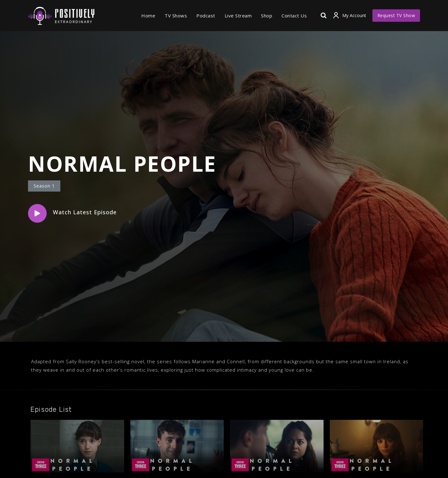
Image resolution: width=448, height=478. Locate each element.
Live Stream (238, 16)
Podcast (206, 16)
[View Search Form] (324, 16)
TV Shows (176, 16)
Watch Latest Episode (85, 212)
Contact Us (294, 16)
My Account (354, 15)
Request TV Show (396, 15)
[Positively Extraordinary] (61, 16)
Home (148, 16)
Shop (267, 16)
